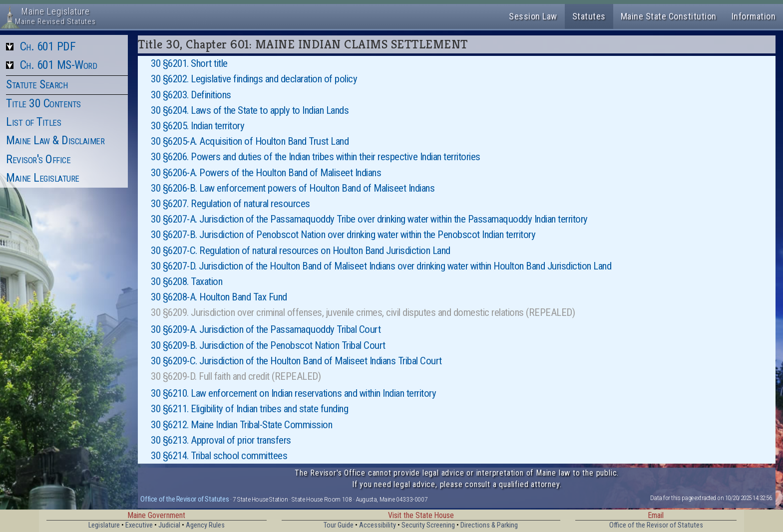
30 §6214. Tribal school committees (219, 456)
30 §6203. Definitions (191, 95)
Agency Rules (205, 525)
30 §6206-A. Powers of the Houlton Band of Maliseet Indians (266, 173)
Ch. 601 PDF (48, 46)
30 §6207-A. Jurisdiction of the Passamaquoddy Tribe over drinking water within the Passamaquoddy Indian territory (369, 219)
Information (754, 16)
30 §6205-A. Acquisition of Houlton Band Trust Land (250, 141)
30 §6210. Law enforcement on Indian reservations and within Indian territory (293, 393)
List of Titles (33, 122)
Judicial (169, 525)
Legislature (104, 525)
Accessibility (378, 525)
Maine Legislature (43, 178)
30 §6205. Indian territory (197, 126)
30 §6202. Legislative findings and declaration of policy (254, 79)
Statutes (589, 16)
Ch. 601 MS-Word (59, 65)
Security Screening (428, 525)
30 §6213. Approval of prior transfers (221, 440)
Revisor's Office (38, 159)
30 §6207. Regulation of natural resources (230, 204)
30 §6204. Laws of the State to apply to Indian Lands (250, 110)
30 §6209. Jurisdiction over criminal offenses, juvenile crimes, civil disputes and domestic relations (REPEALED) (363, 312)
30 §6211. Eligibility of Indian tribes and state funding (249, 409)
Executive (139, 525)
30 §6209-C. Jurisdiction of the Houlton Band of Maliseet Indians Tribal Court (296, 361)
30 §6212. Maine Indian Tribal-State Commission (241, 425)
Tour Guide (339, 525)
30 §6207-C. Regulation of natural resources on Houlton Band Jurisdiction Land (301, 251)
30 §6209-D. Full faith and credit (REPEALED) (236, 376)
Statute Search (37, 84)
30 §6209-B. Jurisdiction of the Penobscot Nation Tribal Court (268, 345)
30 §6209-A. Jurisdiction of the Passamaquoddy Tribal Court (266, 329)
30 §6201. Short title (189, 63)
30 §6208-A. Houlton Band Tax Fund (219, 297)
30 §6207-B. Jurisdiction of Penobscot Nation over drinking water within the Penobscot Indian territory (343, 235)
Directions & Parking (489, 525)
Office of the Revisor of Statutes (185, 499)
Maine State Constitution (669, 16)
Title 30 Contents (43, 103)
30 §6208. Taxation (187, 281)
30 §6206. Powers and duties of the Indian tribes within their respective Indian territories (316, 157)
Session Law (533, 16)
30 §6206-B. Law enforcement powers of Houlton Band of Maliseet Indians (293, 188)
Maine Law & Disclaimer (55, 140)
